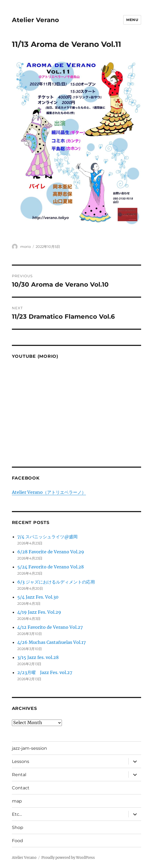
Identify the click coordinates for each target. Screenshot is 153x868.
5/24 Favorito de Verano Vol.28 (51, 567)
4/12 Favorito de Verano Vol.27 (50, 627)
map (17, 801)
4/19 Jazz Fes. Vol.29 (39, 612)
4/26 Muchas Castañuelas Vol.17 (51, 642)
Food (17, 841)
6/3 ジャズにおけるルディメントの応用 (56, 582)
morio (26, 246)
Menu (132, 20)
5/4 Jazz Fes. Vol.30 (38, 597)
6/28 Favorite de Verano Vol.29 (51, 552)
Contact (21, 788)
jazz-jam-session (29, 748)
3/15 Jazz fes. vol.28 (38, 657)
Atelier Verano (35, 20)
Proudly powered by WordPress (68, 858)
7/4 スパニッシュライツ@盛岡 (47, 537)
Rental (19, 775)
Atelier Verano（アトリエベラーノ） (49, 492)
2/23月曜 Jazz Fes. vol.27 (45, 672)
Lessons (21, 761)
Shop (18, 827)
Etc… (17, 814)
